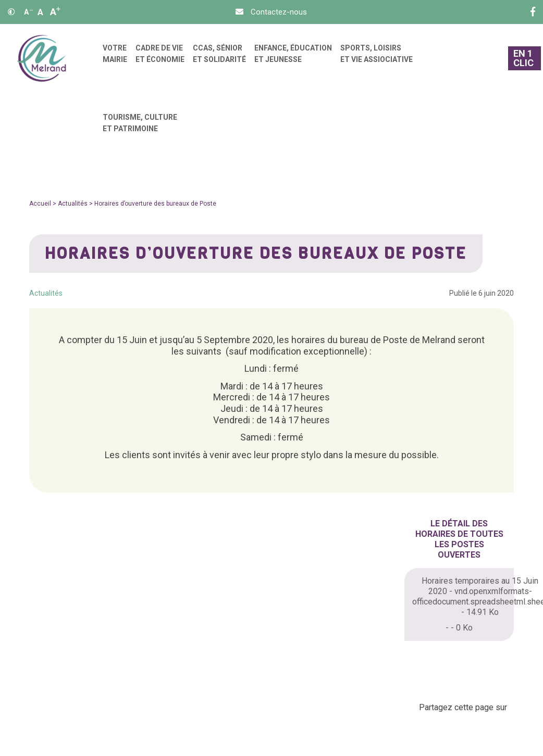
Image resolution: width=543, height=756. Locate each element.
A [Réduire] (28, 12)
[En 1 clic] (524, 59)
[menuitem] (115, 59)
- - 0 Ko (459, 628)
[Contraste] (11, 12)
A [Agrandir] (55, 12)
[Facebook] (533, 12)
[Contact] (271, 12)
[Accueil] (41, 59)
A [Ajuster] (40, 12)
